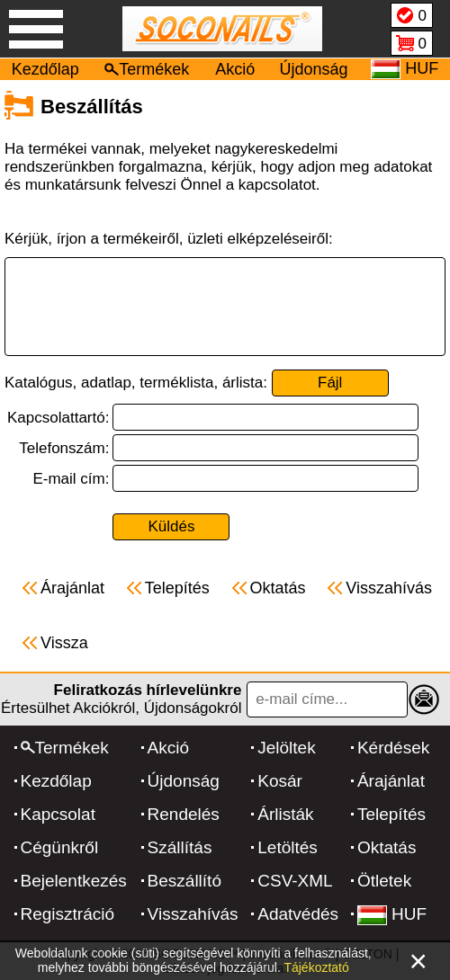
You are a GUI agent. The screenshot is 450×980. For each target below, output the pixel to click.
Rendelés (184, 814)
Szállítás (180, 847)
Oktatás (387, 847)
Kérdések (393, 748)
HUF (392, 914)
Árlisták (285, 814)
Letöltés (288, 847)
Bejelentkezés (74, 881)
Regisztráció (68, 914)
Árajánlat (391, 781)
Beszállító (184, 881)
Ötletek (384, 881)
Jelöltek (286, 748)
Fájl (330, 383)
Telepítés (391, 814)
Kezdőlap (45, 69)
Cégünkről (60, 847)
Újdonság (314, 69)
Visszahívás (193, 914)
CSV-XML (295, 881)
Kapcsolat (58, 814)
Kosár (280, 781)
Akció (235, 69)
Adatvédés (298, 914)
